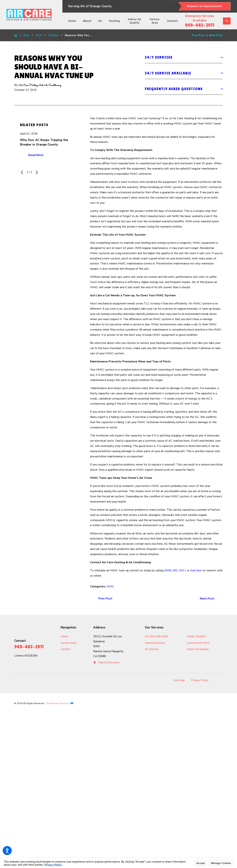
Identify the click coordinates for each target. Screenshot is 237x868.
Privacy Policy (200, 680)
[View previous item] (22, 172)
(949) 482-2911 (175, 570)
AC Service (152, 649)
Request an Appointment (204, 6)
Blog (26, 35)
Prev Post (105, 599)
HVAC (110, 586)
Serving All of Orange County (90, 6)
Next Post (207, 599)
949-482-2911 (200, 25)
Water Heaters (196, 636)
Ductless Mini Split (156, 636)
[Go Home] (17, 35)
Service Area (155, 21)
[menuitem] (74, 21)
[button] (7, 851)
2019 (39, 35)
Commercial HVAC (198, 643)
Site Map (179, 680)
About (87, 21)
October (53, 35)
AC (100, 21)
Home (72, 21)
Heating (114, 21)
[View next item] (37, 172)
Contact (172, 21)
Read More (36, 155)
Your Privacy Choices (60, 703)
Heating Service (155, 643)
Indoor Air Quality (135, 21)
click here (196, 570)
